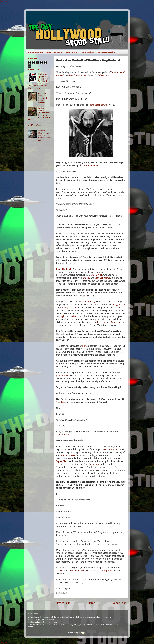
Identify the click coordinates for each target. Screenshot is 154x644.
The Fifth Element (90, 166)
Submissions (88, 52)
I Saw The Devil (63, 269)
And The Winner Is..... (37, 125)
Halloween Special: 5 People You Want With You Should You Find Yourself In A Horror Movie (38, 81)
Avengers (115, 322)
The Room (61, 402)
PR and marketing (107, 52)
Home (91, 603)
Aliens (95, 544)
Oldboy (87, 278)
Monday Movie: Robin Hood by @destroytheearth (44, 135)
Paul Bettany (89, 302)
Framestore (94, 464)
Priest (74, 316)
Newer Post (63, 603)
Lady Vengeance (103, 278)
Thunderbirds (63, 435)
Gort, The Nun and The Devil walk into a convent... (44, 98)
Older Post (119, 603)
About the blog (35, 52)
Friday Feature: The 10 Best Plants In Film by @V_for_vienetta (39, 114)
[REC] (85, 346)
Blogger (82, 633)
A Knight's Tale (69, 307)
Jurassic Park (62, 376)
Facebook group (104, 571)
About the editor (54, 52)
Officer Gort (103, 75)
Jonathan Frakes (67, 455)
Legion (63, 316)
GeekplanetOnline (77, 571)
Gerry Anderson (110, 449)
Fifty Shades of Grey (98, 105)
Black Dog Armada (77, 75)
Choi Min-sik (97, 275)
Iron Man (102, 322)
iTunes (59, 571)
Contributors (72, 52)
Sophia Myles (62, 461)
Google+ (4, 1)
